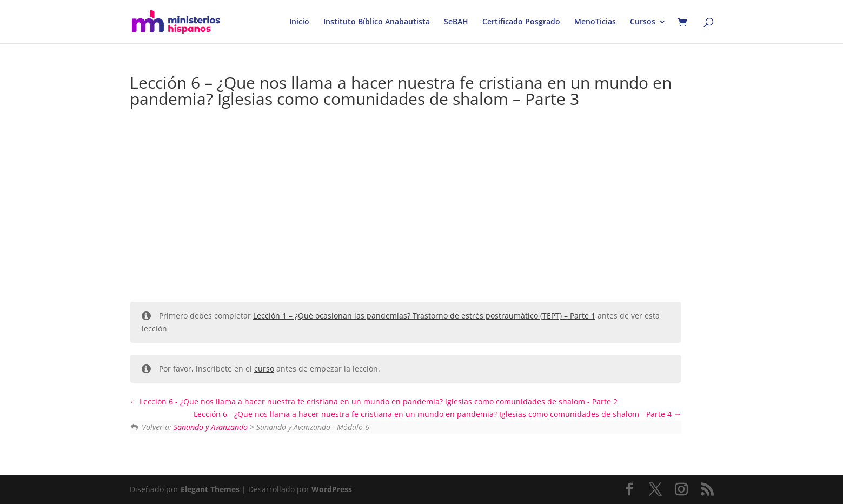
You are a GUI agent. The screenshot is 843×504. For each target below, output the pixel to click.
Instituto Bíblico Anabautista (377, 22)
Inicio (299, 22)
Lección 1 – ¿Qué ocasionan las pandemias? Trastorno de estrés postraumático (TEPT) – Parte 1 (424, 316)
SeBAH (456, 22)
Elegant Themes (210, 489)
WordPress (332, 489)
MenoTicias (595, 22)
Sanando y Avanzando (211, 427)
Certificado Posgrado (521, 22)
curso (264, 369)
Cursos (643, 22)
